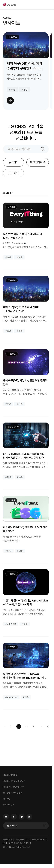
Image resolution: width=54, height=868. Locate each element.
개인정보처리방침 (10, 775)
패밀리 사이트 (12, 826)
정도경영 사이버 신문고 (12, 793)
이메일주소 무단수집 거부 (13, 787)
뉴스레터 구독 (9, 805)
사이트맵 (7, 799)
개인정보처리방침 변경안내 (14, 781)
